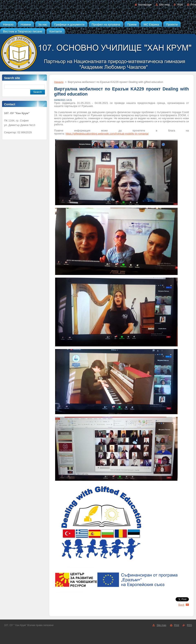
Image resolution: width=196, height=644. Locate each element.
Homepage (145, 5)
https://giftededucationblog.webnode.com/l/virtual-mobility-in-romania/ (107, 134)
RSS (180, 5)
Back (182, 605)
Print (193, 5)
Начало (59, 82)
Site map (164, 5)
